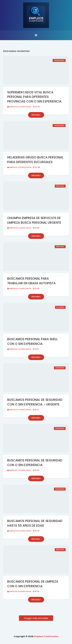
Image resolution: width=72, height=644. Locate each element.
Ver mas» (36, 115)
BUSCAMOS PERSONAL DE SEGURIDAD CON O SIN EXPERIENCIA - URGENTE (35, 402)
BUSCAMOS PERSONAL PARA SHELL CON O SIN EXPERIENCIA (32, 342)
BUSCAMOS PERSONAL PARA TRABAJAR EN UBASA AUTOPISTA (31, 281)
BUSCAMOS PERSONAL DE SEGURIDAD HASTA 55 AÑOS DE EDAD (35, 523)
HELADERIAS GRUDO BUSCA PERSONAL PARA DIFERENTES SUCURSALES (35, 160)
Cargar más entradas (36, 618)
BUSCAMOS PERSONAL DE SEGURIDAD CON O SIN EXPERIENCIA (35, 463)
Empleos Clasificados (20, 107)
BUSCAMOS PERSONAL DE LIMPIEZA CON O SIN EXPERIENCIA (33, 584)
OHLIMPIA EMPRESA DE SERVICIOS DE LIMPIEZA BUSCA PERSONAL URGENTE (34, 220)
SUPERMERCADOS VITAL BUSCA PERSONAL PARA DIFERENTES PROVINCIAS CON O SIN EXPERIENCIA (34, 97)
